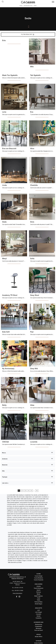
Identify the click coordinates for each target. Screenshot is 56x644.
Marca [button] (4, 453)
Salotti (39, 590)
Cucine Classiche (39, 580)
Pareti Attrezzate (39, 588)
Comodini (39, 614)
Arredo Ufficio (39, 637)
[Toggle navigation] (53, 2)
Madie (39, 594)
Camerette (39, 618)
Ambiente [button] (5, 459)
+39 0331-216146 (18, 588)
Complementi (39, 626)
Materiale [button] (5, 465)
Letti (39, 610)
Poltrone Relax (39, 602)
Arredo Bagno (39, 604)
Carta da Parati (39, 630)
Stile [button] (3, 471)
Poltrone (39, 592)
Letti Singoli (39, 612)
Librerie (39, 586)
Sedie (35, 6)
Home (21, 6)
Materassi (39, 628)
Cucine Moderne (39, 578)
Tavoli (39, 598)
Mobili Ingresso (39, 596)
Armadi (39, 616)
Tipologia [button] (5, 477)
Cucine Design (39, 576)
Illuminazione (39, 625)
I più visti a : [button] (5, 483)
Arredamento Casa (28, 6)
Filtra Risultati (28, 34)
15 (37, 491)
